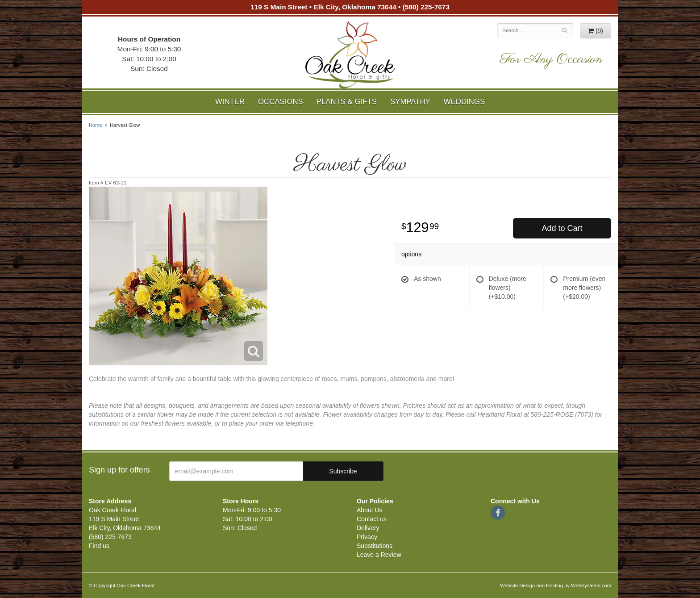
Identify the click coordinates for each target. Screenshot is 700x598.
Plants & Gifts (347, 102)
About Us (370, 510)
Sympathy (410, 102)
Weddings (464, 102)
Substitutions (375, 546)
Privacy (367, 537)
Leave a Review (379, 555)
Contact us (372, 519)
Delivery (368, 528)
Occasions (281, 102)
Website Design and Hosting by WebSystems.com (556, 585)
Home (96, 125)
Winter (230, 102)
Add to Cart (562, 228)
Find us (99, 546)
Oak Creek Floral (350, 55)
